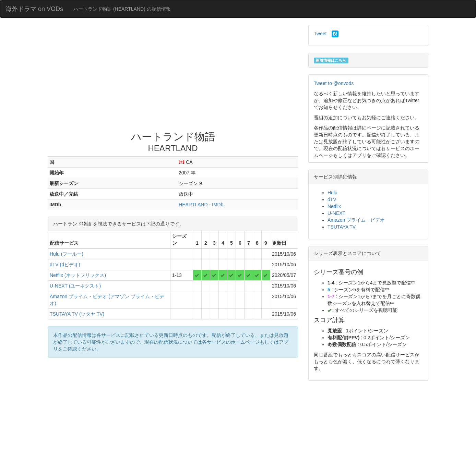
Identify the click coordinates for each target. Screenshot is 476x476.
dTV (332, 199)
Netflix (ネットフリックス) (78, 275)
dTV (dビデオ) (65, 265)
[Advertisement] (173, 76)
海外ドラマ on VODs (34, 9)
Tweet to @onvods (334, 83)
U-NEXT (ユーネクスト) (75, 286)
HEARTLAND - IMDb (201, 205)
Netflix (334, 206)
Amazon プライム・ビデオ (356, 220)
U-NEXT (336, 213)
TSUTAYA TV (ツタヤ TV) (77, 314)
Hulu (332, 193)
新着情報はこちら (331, 60)
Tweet (320, 34)
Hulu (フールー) (67, 254)
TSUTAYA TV (342, 227)
